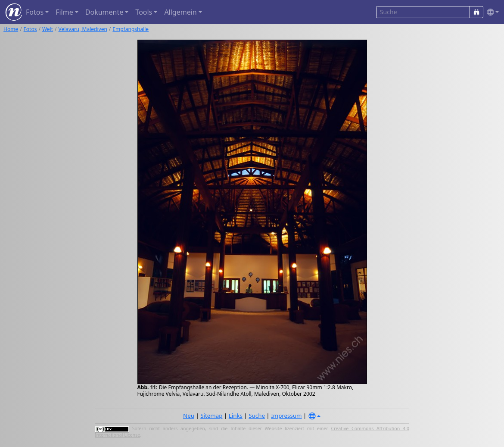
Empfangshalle (131, 29)
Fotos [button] (35, 12)
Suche (257, 416)
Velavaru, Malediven (83, 29)
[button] (491, 12)
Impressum (286, 416)
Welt (48, 29)
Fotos (30, 29)
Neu (189, 416)
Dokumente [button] (104, 12)
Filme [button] (64, 12)
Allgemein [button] (180, 12)
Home (11, 29)
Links (236, 416)
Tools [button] (144, 12)
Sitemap (211, 416)
